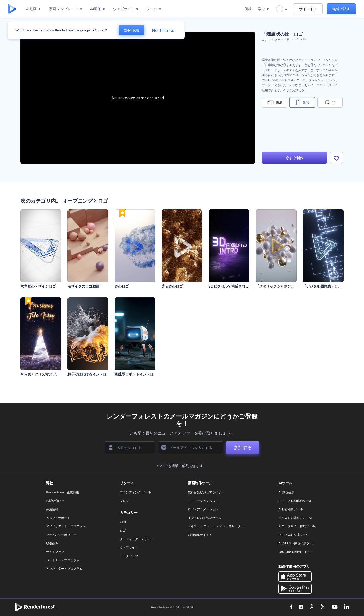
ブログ (124, 501)
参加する (243, 448)
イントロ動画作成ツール (204, 518)
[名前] (130, 448)
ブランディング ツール (135, 492)
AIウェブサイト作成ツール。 (298, 526)
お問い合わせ (55, 501)
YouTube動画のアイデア (296, 552)
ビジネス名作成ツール (293, 535)
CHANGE (131, 30)
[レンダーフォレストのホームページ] (12, 9)
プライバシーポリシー (61, 535)
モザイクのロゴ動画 (83, 286)
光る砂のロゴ (172, 286)
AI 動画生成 (286, 492)
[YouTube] (335, 607)
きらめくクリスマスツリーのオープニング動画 (58, 374)
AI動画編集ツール (291, 509)
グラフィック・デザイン (136, 539)
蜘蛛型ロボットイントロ (134, 374)
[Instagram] (301, 607)
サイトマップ (55, 552)
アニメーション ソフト (203, 501)
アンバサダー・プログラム (64, 569)
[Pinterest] (312, 607)
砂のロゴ (122, 286)
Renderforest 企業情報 (62, 492)
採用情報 (52, 509)
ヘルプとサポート (58, 518)
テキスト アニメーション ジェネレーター (216, 526)
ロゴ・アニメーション (203, 509)
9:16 (302, 102)
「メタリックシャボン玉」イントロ (284, 286)
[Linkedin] (346, 607)
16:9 (275, 102)
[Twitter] (323, 607)
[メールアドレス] (191, 448)
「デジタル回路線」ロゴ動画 (326, 286)
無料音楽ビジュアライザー (206, 492)
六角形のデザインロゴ (38, 286)
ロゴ (123, 530)
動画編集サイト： (200, 535)
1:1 (330, 102)
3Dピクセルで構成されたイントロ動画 (239, 286)
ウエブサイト (129, 547)
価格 (248, 9)
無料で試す (341, 9)
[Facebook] (291, 607)
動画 (123, 522)
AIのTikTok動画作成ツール (297, 543)
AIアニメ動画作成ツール (295, 501)
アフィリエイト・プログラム (66, 526)
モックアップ (129, 556)
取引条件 (52, 543)
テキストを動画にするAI (295, 518)
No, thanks (163, 30)
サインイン (308, 9)
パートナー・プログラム (63, 560)
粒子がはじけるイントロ (87, 374)
